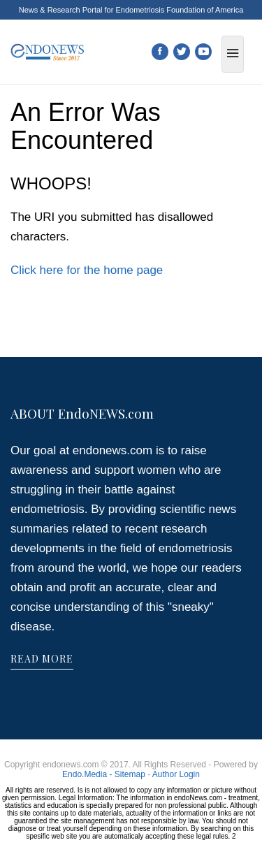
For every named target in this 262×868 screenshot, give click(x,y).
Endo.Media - (88, 774)
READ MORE (42, 659)
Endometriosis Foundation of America (179, 10)
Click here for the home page (87, 270)
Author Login (176, 774)
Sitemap (130, 774)
